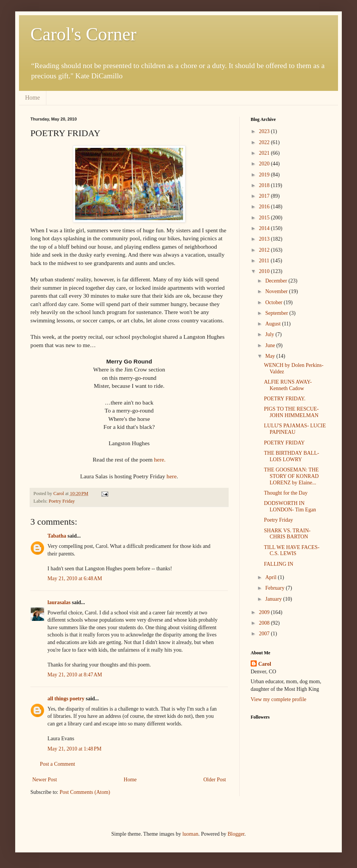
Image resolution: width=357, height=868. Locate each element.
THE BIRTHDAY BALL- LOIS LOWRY (291, 456)
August (273, 324)
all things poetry (66, 699)
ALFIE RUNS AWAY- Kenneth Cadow (288, 385)
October (274, 302)
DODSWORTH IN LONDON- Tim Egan (290, 506)
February (275, 588)
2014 (265, 228)
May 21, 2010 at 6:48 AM (75, 578)
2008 (265, 623)
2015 (265, 218)
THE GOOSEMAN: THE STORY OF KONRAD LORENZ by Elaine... (291, 476)
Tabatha (57, 536)
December (277, 281)
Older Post (215, 780)
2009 (265, 612)
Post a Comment (58, 764)
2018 (265, 185)
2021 (265, 153)
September (277, 313)
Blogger (236, 834)
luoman (190, 834)
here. (160, 459)
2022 (265, 142)
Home (32, 98)
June (271, 345)
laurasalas (59, 602)
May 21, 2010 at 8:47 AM (75, 675)
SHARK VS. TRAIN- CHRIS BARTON (287, 534)
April (271, 577)
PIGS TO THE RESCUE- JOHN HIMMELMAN (291, 412)
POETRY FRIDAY (284, 443)
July (270, 334)
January (274, 599)
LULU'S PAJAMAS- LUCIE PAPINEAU (295, 429)
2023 (265, 131)
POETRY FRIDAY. (285, 399)
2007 (265, 634)
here (172, 476)
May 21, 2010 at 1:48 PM (74, 749)
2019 (265, 175)
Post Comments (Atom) (85, 792)
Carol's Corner (83, 34)
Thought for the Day (286, 493)
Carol (265, 664)
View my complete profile (279, 699)
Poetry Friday (62, 501)
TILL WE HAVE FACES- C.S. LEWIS (292, 551)
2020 (265, 164)
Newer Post (45, 780)
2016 (265, 207)
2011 (265, 261)
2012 (265, 250)
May (271, 356)
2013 (265, 239)
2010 (265, 271)
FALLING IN (279, 564)
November (277, 291)
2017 (265, 196)
